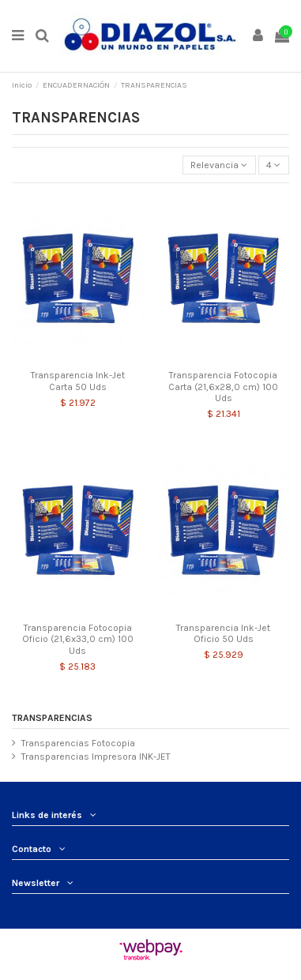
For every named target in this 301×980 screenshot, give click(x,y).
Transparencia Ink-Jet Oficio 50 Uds (223, 633)
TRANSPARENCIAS (52, 718)
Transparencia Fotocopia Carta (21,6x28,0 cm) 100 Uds (223, 387)
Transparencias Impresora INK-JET (96, 757)
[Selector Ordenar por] (219, 165)
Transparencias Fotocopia (78, 743)
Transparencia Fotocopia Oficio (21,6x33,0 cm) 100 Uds (78, 639)
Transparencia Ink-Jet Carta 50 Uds (78, 381)
